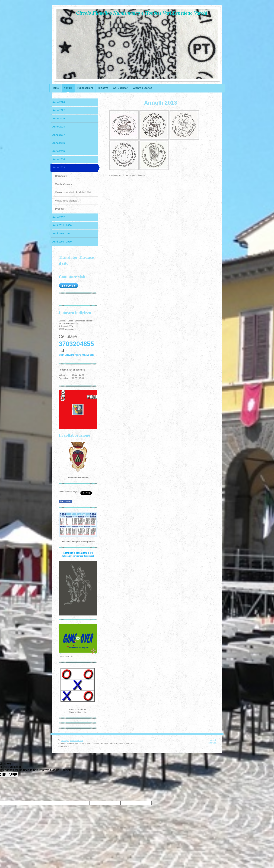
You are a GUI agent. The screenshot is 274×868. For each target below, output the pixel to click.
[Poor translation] (13, 775)
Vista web (212, 743)
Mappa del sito (76, 741)
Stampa (63, 741)
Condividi (65, 502)
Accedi (213, 740)
